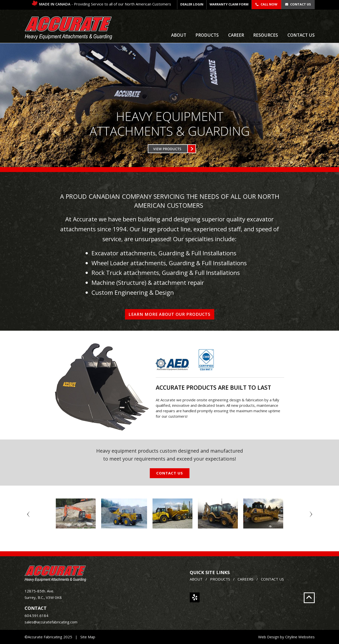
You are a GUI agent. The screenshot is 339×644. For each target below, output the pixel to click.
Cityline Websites (300, 637)
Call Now (266, 4)
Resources (266, 35)
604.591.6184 (36, 615)
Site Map (88, 637)
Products (207, 35)
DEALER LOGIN (192, 4)
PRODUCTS (220, 579)
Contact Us (298, 4)
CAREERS (246, 579)
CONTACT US (272, 579)
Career (236, 35)
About (179, 35)
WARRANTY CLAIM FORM (229, 4)
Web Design (269, 637)
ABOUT (196, 579)
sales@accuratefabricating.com (51, 622)
